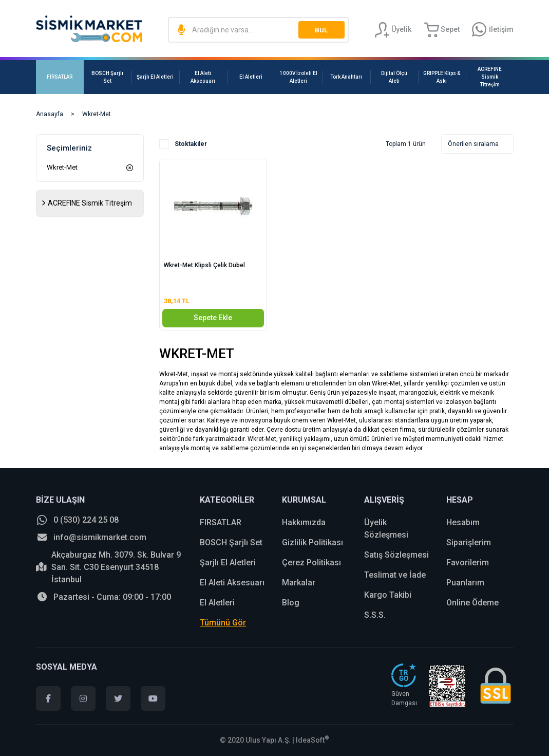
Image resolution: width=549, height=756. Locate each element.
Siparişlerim (469, 542)
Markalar (299, 583)
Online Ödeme (472, 603)
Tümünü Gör (223, 623)
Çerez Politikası (311, 563)
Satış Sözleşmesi (396, 555)
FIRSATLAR (221, 522)
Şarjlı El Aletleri (228, 563)
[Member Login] (393, 30)
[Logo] (89, 29)
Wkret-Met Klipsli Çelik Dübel (204, 265)
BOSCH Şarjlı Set (231, 542)
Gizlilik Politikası (313, 542)
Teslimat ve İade (395, 575)
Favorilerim (468, 563)
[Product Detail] (213, 163)
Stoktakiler (191, 144)
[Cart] (442, 30)
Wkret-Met (97, 114)
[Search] (258, 30)
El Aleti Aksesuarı (232, 583)
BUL (321, 30)
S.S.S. (375, 615)
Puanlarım (465, 583)
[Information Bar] (493, 30)
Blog (291, 603)
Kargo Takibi (388, 595)
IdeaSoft (313, 740)
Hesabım (463, 522)
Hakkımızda (304, 522)
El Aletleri (217, 603)
